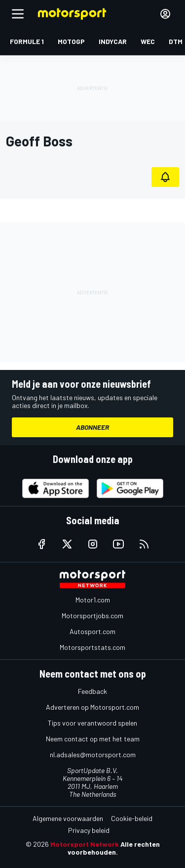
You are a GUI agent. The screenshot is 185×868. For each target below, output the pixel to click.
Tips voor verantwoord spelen (92, 723)
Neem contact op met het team (93, 739)
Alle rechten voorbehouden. (114, 848)
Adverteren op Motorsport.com (92, 707)
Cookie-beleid (132, 818)
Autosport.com (92, 631)
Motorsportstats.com (92, 647)
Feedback (92, 691)
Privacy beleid (89, 830)
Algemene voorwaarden (68, 818)
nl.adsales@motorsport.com (93, 754)
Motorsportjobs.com (92, 616)
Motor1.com (93, 600)
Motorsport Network (85, 844)
